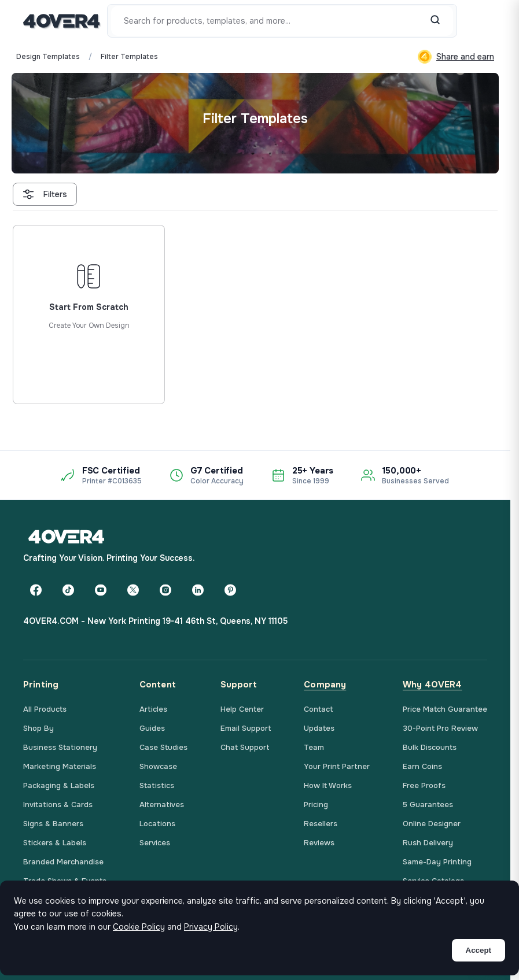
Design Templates (48, 57)
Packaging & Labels (59, 785)
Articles (153, 709)
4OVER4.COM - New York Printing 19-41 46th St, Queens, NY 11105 (155, 621)
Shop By (38, 728)
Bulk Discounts (430, 747)
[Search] (435, 21)
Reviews (319, 843)
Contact (319, 709)
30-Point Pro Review (440, 728)
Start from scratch (89, 356)
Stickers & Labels (55, 843)
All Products (45, 709)
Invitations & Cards (58, 805)
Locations (157, 824)
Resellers (321, 824)
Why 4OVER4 (432, 685)
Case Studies (163, 747)
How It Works (328, 785)
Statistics (157, 785)
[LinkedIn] (198, 590)
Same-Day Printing (437, 862)
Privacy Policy (211, 927)
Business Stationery (60, 747)
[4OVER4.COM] (62, 21)
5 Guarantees (428, 805)
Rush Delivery (428, 843)
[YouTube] (101, 590)
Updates (319, 728)
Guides (152, 728)
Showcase (158, 766)
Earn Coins (422, 766)
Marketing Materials (60, 766)
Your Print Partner (337, 766)
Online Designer (432, 824)
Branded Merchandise (63, 862)
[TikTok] (68, 590)
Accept (478, 950)
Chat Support (245, 747)
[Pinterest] (230, 590)
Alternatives (162, 805)
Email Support (246, 728)
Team (314, 747)
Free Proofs (424, 785)
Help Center (242, 709)
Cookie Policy (139, 927)
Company (325, 685)
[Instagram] (165, 590)
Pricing (316, 805)
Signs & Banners (53, 824)
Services (155, 843)
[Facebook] (36, 590)
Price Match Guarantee (445, 709)
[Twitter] (133, 590)
